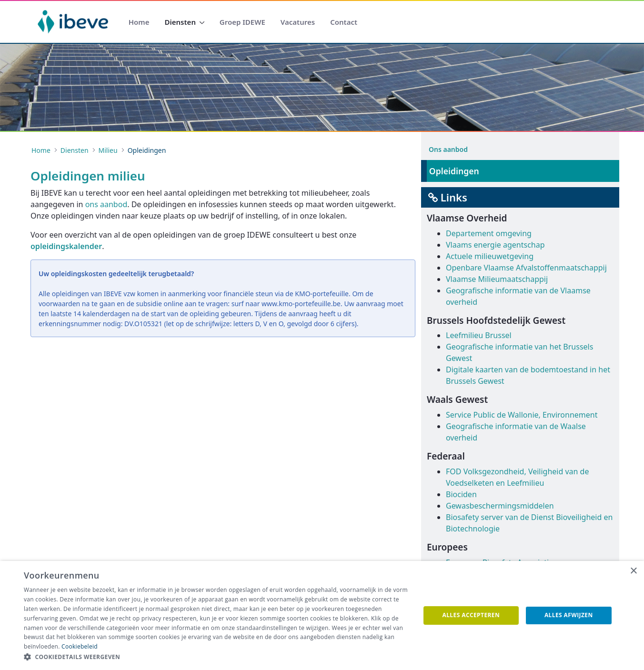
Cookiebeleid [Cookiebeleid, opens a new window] (80, 646)
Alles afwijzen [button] (569, 615)
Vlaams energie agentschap (495, 245)
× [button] (633, 571)
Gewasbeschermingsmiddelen (500, 506)
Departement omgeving (489, 233)
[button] (216, 657)
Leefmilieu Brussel (479, 335)
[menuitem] (139, 22)
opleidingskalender (66, 246)
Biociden (461, 494)
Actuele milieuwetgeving (490, 256)
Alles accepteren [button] (471, 615)
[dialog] (322, 615)
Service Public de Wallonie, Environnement (522, 415)
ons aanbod (106, 204)
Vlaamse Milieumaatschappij (497, 279)
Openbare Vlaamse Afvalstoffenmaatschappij (526, 268)
